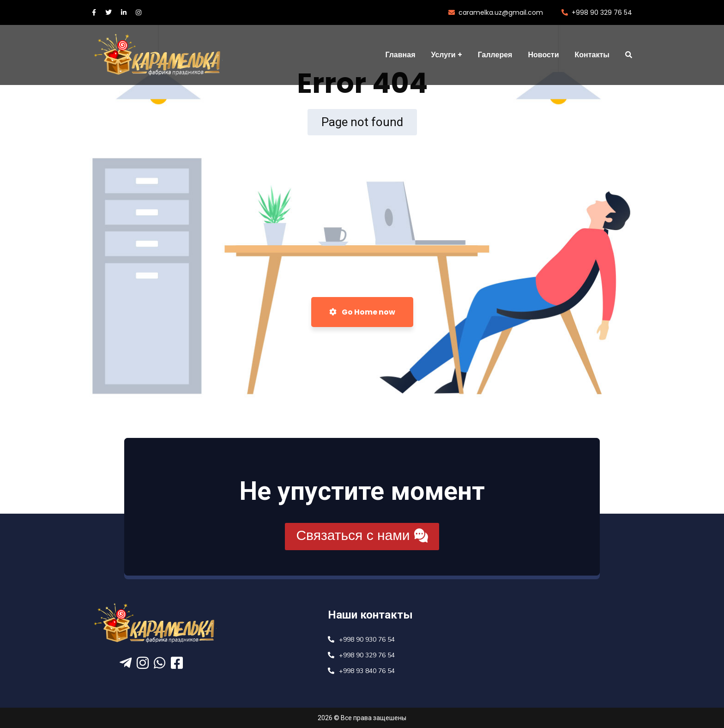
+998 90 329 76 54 (597, 12)
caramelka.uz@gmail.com (496, 12)
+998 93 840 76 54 (367, 671)
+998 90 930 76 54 (367, 640)
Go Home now (362, 312)
